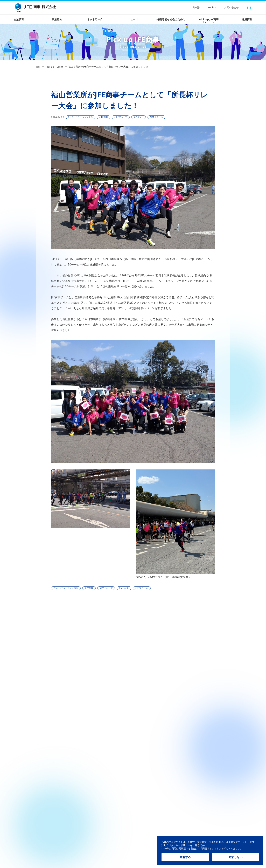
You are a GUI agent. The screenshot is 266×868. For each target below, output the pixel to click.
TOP (38, 67)
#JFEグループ (121, 117)
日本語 (195, 8)
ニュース (133, 19)
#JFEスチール (156, 117)
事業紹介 (57, 19)
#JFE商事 (103, 117)
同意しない (235, 857)
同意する (185, 857)
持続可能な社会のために (171, 19)
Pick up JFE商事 (209, 21)
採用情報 (247, 19)
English (211, 8)
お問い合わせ (231, 8)
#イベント (139, 117)
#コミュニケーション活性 (80, 117)
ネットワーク (95, 19)
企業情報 (19, 19)
